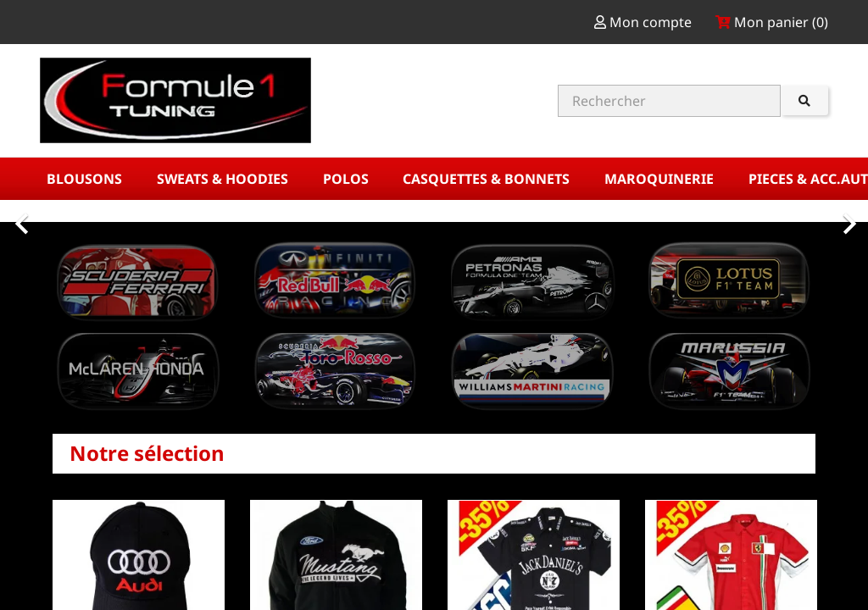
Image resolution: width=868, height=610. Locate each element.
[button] (65, 215)
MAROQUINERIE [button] (661, 179)
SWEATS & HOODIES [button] (224, 179)
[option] (434, 215)
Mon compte (645, 22)
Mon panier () (772, 22)
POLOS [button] (348, 179)
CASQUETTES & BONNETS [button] (488, 179)
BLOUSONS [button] (86, 179)
